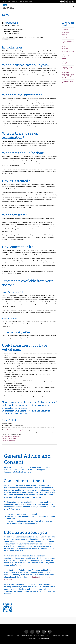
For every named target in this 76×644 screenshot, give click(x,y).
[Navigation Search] (73, 7)
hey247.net (15, 2)
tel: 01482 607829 (19, 414)
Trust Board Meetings (66, 33)
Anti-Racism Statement (27, 636)
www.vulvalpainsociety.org (9, 439)
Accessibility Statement (13, 636)
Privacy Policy (66, 636)
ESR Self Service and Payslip (26, 2)
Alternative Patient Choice (67, 82)
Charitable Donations (68, 52)
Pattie (3, 2)
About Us (65, 29)
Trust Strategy (66, 38)
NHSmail (8, 2)
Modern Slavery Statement (53, 636)
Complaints (37, 636)
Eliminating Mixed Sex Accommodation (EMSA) (67, 57)
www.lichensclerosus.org (8, 441)
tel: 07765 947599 (11, 432)
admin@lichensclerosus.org (14, 430)
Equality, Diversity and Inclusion (67, 68)
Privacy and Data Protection (67, 63)
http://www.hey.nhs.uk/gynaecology (11, 436)
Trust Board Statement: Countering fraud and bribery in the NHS (68, 75)
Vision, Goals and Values (67, 42)
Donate (43, 636)
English (5, 40)
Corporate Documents (65, 47)
